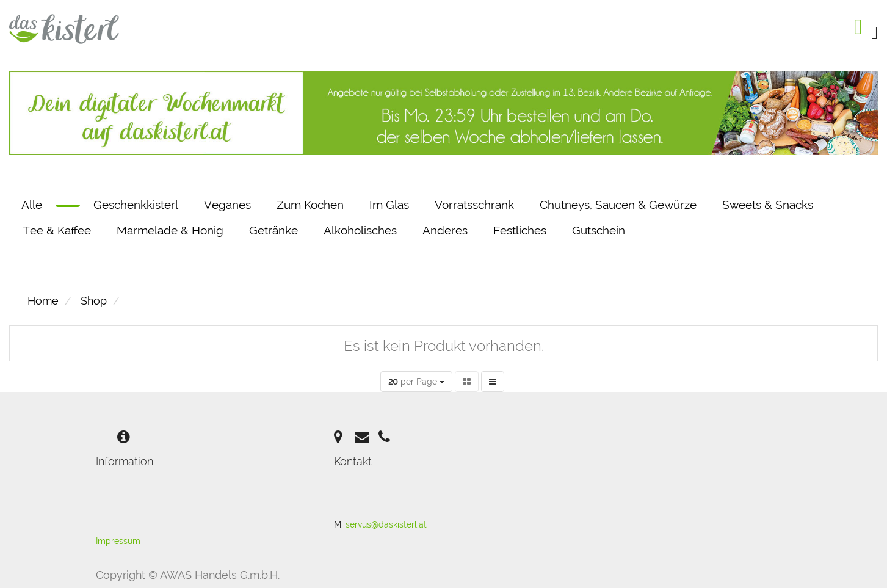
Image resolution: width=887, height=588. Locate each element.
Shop (94, 301)
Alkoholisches (360, 230)
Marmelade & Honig (170, 230)
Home (43, 301)
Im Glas (389, 205)
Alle (32, 205)
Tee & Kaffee (57, 230)
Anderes (445, 230)
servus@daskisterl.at (386, 524)
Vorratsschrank (474, 205)
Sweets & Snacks (768, 205)
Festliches (520, 230)
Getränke (273, 230)
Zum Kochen (310, 205)
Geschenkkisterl (136, 205)
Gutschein (599, 230)
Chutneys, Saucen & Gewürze (618, 205)
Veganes (227, 205)
